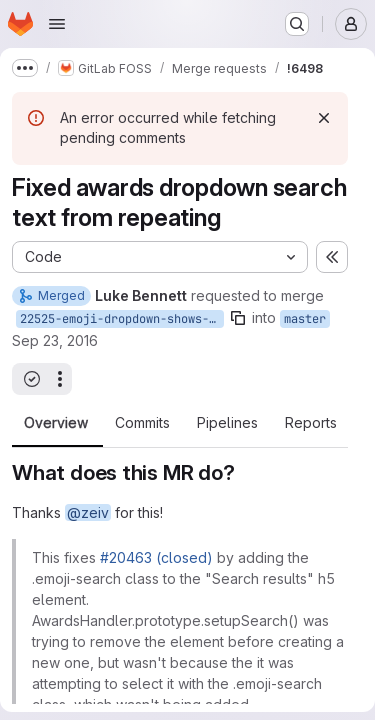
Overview (56, 423)
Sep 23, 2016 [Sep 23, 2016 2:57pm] (55, 340)
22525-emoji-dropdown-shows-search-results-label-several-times (122, 319)
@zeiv (88, 512)
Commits (142, 423)
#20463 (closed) (156, 557)
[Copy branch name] (238, 318)
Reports (311, 423)
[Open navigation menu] (57, 24)
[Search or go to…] (297, 24)
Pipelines (227, 423)
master (305, 319)
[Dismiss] (324, 118)
